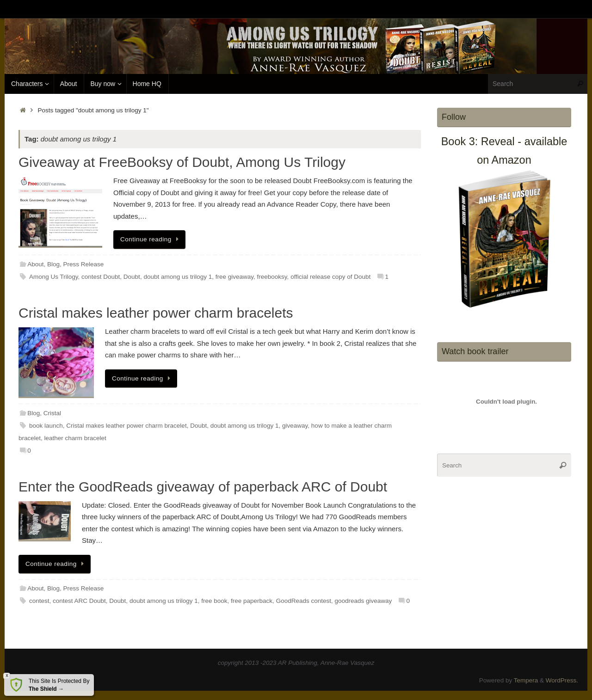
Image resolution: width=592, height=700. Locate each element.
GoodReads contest (304, 601)
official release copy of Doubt (330, 277)
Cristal (52, 413)
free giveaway (234, 277)
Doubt (132, 277)
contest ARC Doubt (79, 601)
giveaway (295, 426)
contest (39, 601)
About (35, 264)
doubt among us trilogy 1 (178, 277)
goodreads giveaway (363, 601)
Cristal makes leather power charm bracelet (126, 426)
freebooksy (272, 277)
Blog (53, 264)
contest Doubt (101, 277)
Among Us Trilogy (54, 277)
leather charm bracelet (75, 438)
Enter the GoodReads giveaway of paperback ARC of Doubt (203, 487)
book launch (46, 426)
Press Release (84, 264)
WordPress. (562, 680)
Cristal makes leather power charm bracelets (156, 313)
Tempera (526, 680)
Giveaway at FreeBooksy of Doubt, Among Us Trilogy (182, 162)
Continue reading (151, 239)
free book (214, 601)
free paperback (252, 601)
